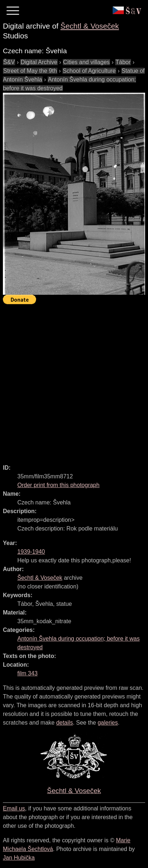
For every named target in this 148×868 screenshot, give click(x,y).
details (65, 723)
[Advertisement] (74, 381)
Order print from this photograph (58, 485)
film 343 (27, 673)
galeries (108, 723)
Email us (14, 808)
